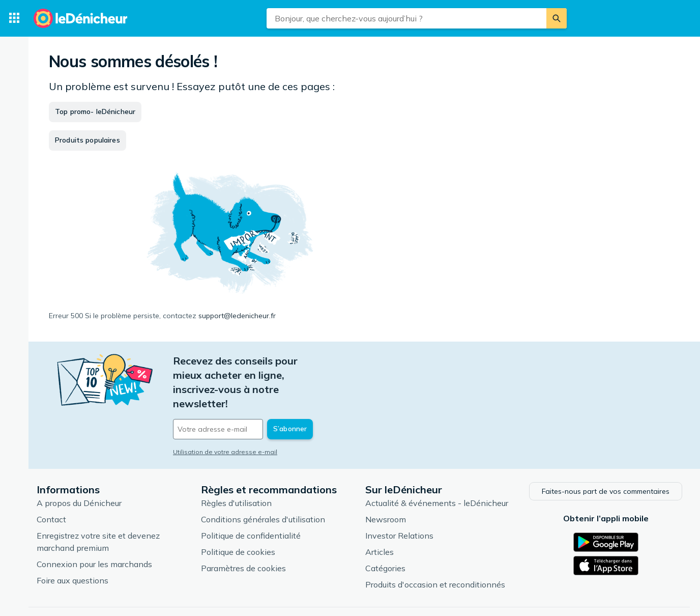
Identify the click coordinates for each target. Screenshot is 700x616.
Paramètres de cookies (243, 532)
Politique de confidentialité (251, 499)
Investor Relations (399, 499)
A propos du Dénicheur (79, 467)
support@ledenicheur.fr (237, 316)
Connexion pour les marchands (94, 528)
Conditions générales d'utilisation (263, 483)
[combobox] (406, 18)
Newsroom (386, 483)
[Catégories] (14, 18)
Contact (51, 483)
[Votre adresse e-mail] (242, 386)
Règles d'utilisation (236, 467)
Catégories (385, 532)
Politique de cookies (238, 516)
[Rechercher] (557, 18)
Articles (380, 516)
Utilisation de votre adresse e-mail (225, 409)
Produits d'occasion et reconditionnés (435, 548)
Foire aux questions (72, 544)
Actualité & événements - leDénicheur (437, 467)
